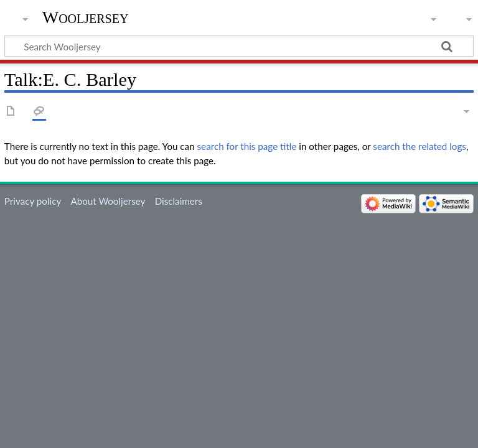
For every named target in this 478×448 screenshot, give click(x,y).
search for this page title (247, 146)
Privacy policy (33, 201)
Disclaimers (179, 201)
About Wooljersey (108, 201)
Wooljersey (86, 17)
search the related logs (419, 146)
